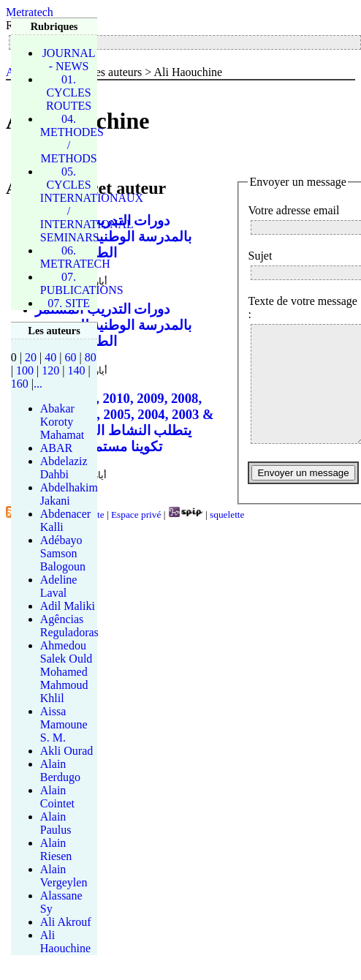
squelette (227, 514)
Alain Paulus (56, 823)
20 (31, 357)
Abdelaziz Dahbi (64, 468)
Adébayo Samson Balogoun (63, 553)
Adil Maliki (68, 606)
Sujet (260, 256)
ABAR (56, 448)
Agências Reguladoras (69, 626)
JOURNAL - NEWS (69, 60)
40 (50, 357)
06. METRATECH (75, 257)
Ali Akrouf (66, 922)
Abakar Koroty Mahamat (62, 422)
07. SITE (69, 303)
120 (50, 370)
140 (76, 370)
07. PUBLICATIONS (82, 283)
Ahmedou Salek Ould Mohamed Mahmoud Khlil (66, 672)
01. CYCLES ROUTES (69, 93)
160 (20, 384)
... (38, 384)
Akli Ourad (66, 751)
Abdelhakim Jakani (69, 494)
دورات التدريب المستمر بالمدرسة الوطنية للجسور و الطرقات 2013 (113, 237)
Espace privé (136, 514)
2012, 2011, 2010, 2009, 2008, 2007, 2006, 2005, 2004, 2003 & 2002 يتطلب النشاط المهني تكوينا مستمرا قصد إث (125, 422)
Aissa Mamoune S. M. (64, 724)
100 (25, 370)
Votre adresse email (293, 210)
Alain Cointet (57, 797)
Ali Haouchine (65, 942)
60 (70, 357)
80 (91, 357)
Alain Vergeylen (64, 876)
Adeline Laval (59, 586)
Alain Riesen (56, 849)
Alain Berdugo (60, 770)
